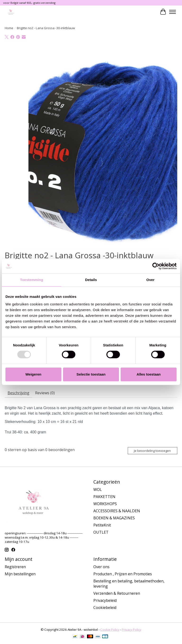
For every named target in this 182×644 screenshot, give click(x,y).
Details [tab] (91, 280)
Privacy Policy (132, 630)
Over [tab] (150, 280)
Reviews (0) (45, 393)
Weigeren (33, 374)
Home (9, 28)
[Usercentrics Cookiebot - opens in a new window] (156, 266)
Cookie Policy (110, 630)
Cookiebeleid (105, 608)
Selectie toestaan (91, 374)
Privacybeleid (105, 600)
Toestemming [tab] (32, 280)
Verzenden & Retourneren (117, 593)
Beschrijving (18, 393)
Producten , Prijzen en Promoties (123, 574)
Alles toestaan (149, 374)
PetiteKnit (102, 525)
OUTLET (101, 532)
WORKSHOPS (105, 504)
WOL (98, 490)
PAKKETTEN (104, 497)
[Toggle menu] (173, 12)
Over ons (101, 567)
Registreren (15, 567)
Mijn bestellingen (20, 574)
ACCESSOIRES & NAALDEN (117, 511)
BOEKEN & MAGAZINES (114, 518)
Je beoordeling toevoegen (152, 451)
